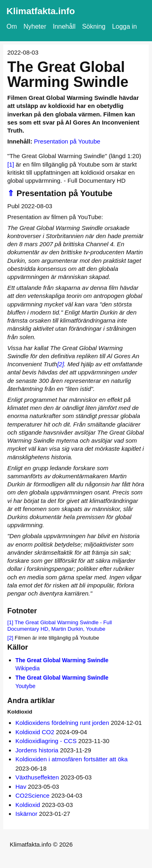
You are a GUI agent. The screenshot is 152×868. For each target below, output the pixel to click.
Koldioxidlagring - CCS (46, 741)
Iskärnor (26, 814)
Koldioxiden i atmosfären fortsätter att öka (72, 759)
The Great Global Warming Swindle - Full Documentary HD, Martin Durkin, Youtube (60, 626)
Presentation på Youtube (67, 141)
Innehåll (64, 26)
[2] (61, 364)
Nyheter (35, 26)
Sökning (94, 26)
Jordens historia (37, 750)
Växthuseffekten (37, 777)
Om (12, 26)
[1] (11, 164)
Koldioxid (28, 805)
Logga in (124, 26)
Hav (21, 787)
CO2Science (32, 795)
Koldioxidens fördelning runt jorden (62, 723)
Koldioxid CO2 (35, 732)
